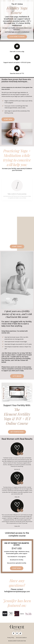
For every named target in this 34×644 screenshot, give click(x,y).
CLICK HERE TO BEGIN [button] (17, 37)
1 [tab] (15, 615)
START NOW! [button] (17, 568)
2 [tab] (17, 615)
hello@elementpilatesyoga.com (17, 592)
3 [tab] (19, 615)
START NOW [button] (8, 119)
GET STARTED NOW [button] (17, 432)
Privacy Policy (11, 638)
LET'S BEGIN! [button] (17, 376)
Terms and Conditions (21, 638)
